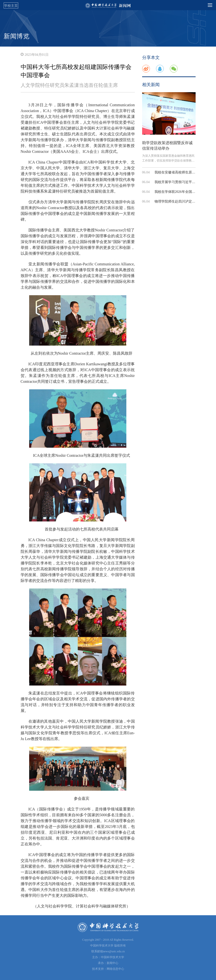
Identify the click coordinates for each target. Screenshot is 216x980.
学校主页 (11, 6)
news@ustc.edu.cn (114, 951)
